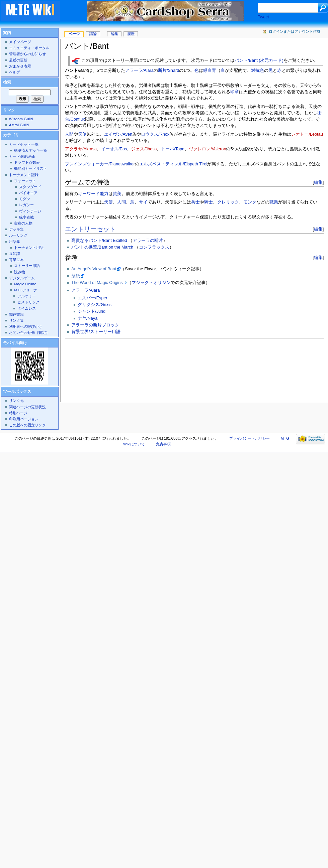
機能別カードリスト (31, 168)
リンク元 (16, 401)
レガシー (26, 205)
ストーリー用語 (27, 266)
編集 (318, 182)
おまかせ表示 (20, 66)
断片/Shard (169, 70)
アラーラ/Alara (139, 70)
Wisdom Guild (21, 119)
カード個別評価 (22, 156)
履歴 (131, 34)
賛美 (117, 194)
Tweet (263, 17)
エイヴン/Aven (118, 134)
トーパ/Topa (173, 149)
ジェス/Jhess (144, 149)
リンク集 (16, 320)
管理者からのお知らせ (27, 54)
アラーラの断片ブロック (95, 325)
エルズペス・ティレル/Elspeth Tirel (173, 164)
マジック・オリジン (151, 283)
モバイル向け (15, 343)
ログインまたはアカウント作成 (295, 31)
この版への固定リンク (27, 425)
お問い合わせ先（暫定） (29, 332)
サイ (143, 202)
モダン (25, 199)
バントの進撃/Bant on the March (102, 247)
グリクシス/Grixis (95, 305)
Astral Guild (19, 125)
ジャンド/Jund (92, 311)
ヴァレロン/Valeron (207, 149)
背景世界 (16, 260)
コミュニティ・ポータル (29, 48)
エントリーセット (90, 229)
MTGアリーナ (26, 290)
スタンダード (30, 187)
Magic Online (25, 284)
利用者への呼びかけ (26, 326)
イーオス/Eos (114, 149)
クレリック (228, 202)
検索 (7, 82)
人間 (69, 134)
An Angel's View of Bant (94, 269)
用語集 (15, 242)
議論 (93, 34)
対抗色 (258, 70)
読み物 (20, 272)
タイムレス (27, 308)
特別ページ (18, 413)
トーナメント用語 (29, 248)
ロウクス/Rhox (155, 134)
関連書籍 (16, 314)
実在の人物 (23, 223)
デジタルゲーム (22, 278)
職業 (274, 202)
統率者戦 (26, 217)
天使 (82, 134)
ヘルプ (15, 72)
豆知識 (15, 254)
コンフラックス (154, 247)
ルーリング (18, 235)
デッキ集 (16, 229)
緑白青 (210, 70)
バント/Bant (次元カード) (259, 61)
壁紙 (76, 276)
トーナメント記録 (24, 175)
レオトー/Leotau (307, 134)
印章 (235, 92)
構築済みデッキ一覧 (31, 150)
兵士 (195, 202)
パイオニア (28, 193)
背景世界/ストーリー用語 (96, 332)
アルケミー (27, 296)
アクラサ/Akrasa (81, 149)
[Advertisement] (95, 368)
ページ (74, 34)
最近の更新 (18, 60)
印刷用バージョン (24, 419)
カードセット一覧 (24, 144)
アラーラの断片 (148, 241)
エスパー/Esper (93, 298)
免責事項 (163, 444)
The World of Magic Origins (97, 283)
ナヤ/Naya (88, 318)
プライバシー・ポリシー (250, 438)
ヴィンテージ (30, 211)
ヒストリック (28, 302)
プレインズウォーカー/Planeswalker (100, 164)
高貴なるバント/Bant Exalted (99, 241)
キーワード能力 (93, 194)
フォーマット (25, 181)
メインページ (20, 42)
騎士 (209, 202)
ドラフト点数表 (27, 162)
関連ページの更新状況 (27, 407)
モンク (250, 202)
